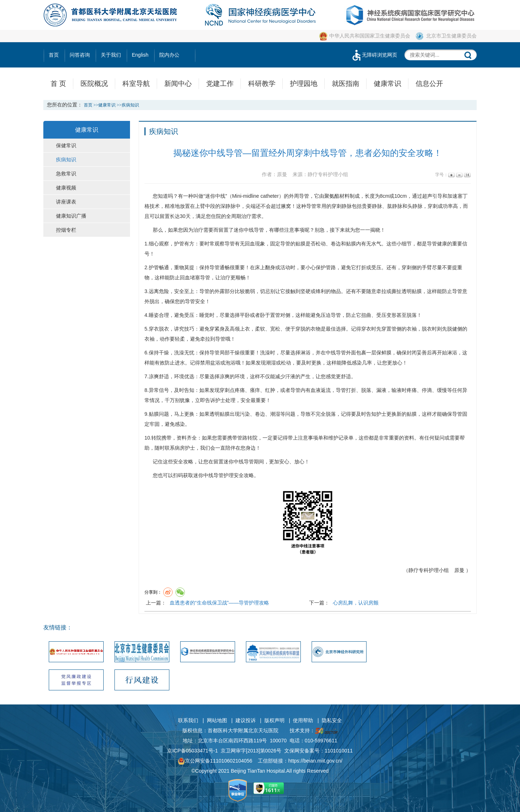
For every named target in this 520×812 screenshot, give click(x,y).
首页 (54, 55)
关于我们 (111, 55)
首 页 (58, 84)
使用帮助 (303, 720)
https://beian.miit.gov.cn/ (315, 761)
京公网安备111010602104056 (215, 761)
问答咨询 (80, 55)
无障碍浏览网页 (374, 55)
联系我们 (188, 720)
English (140, 55)
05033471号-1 (202, 751)
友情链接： (58, 627)
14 (467, 175)
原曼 (459, 570)
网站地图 (217, 720)
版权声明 (274, 720)
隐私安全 (332, 720)
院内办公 (169, 55)
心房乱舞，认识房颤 (356, 603)
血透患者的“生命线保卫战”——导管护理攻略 (219, 603)
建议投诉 (246, 720)
